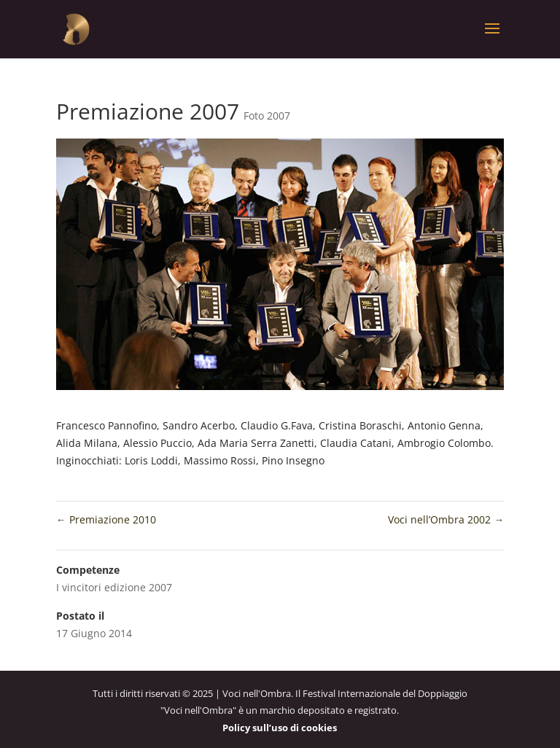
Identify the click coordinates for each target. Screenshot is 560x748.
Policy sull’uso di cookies (280, 728)
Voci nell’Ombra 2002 (446, 519)
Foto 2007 (267, 116)
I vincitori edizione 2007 (114, 587)
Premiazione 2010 (106, 519)
